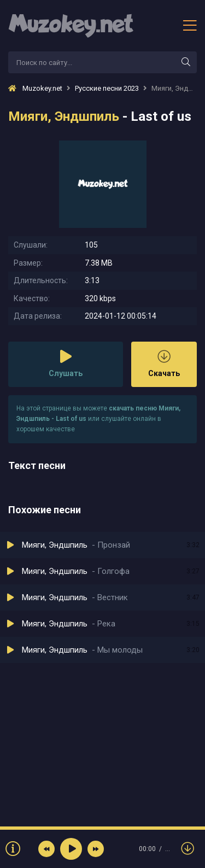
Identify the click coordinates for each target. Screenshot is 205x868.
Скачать (164, 364)
